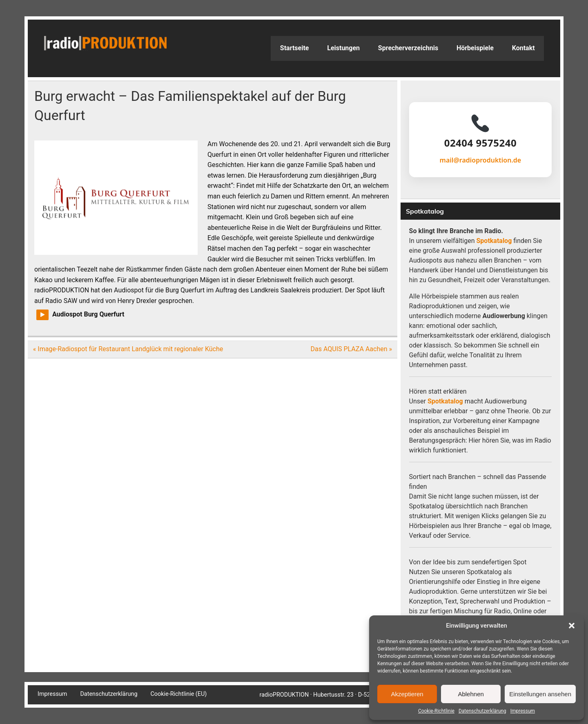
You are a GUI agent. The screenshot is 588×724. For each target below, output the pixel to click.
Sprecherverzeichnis (408, 48)
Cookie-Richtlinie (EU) (178, 694)
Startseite (295, 48)
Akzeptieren (407, 694)
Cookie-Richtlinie (436, 711)
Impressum (523, 711)
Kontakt (523, 48)
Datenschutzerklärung (482, 711)
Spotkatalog (494, 241)
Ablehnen (471, 694)
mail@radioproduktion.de (481, 160)
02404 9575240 (480, 143)
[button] (572, 626)
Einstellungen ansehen (540, 694)
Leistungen (343, 48)
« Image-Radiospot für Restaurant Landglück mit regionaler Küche (128, 349)
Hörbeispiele (475, 48)
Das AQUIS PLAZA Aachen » (352, 349)
